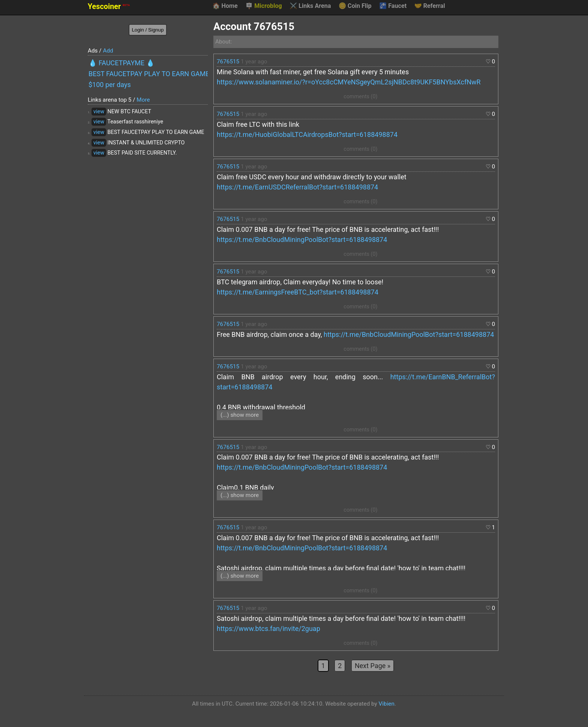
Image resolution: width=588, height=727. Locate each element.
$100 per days (110, 85)
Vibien (387, 704)
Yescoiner (109, 7)
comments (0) (360, 97)
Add (108, 51)
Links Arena (310, 6)
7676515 (228, 62)
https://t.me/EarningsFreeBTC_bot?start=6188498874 (298, 292)
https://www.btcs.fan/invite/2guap (268, 629)
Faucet (393, 6)
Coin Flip (355, 6)
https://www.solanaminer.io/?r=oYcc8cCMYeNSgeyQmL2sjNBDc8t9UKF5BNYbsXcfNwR (349, 82)
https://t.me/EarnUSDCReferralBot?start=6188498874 (297, 187)
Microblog (264, 6)
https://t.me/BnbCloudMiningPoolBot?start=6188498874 (302, 240)
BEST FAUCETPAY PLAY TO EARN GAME (148, 74)
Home (225, 6)
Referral (430, 6)
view (99, 112)
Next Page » (373, 666)
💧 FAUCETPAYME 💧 (121, 63)
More (143, 100)
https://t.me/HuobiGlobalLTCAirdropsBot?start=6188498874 (307, 134)
